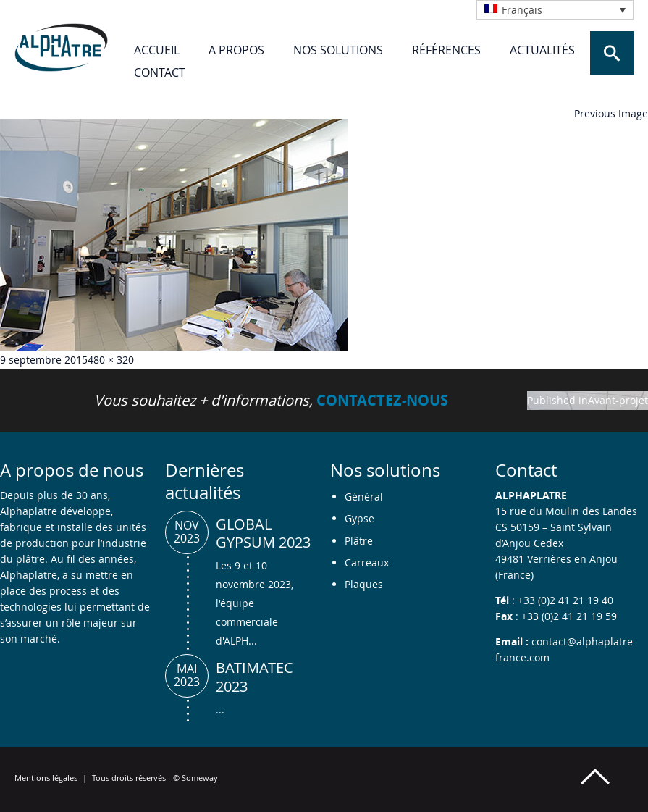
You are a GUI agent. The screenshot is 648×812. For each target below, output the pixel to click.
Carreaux (367, 562)
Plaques (364, 584)
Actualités (542, 50)
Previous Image (611, 113)
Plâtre (359, 541)
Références (446, 50)
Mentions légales (46, 778)
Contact (160, 72)
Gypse (359, 518)
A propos (236, 50)
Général (364, 497)
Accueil (157, 50)
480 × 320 (111, 360)
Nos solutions (338, 50)
